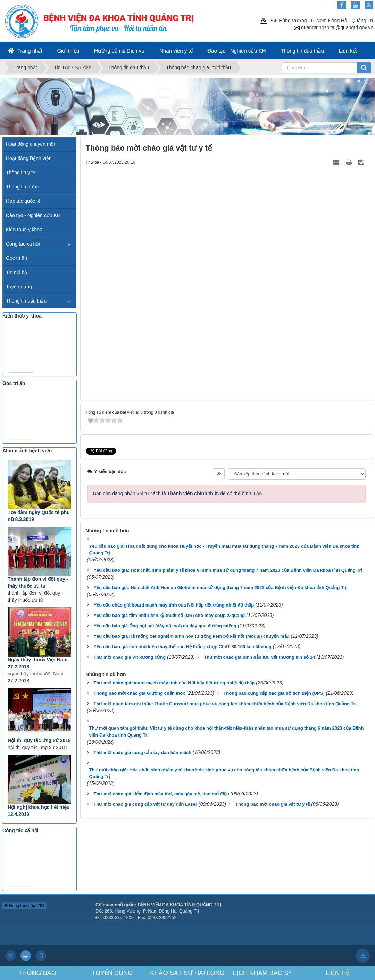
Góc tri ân (16, 258)
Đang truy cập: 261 (24, 906)
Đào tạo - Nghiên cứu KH (236, 51)
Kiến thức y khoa (24, 230)
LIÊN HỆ (338, 973)
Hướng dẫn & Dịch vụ (119, 51)
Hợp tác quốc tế (23, 201)
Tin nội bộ (16, 272)
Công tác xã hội (23, 244)
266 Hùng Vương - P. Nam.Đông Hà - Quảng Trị (317, 21)
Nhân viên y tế (176, 51)
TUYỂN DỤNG (112, 973)
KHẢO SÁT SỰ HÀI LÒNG (187, 973)
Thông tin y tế (21, 172)
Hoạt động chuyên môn (31, 144)
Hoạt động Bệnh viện (29, 158)
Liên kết (348, 51)
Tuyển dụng (19, 287)
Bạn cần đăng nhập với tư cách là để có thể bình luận (178, 493)
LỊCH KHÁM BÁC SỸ (262, 973)
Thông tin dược (22, 187)
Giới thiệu (68, 51)
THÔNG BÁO (37, 973)
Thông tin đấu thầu (302, 51)
